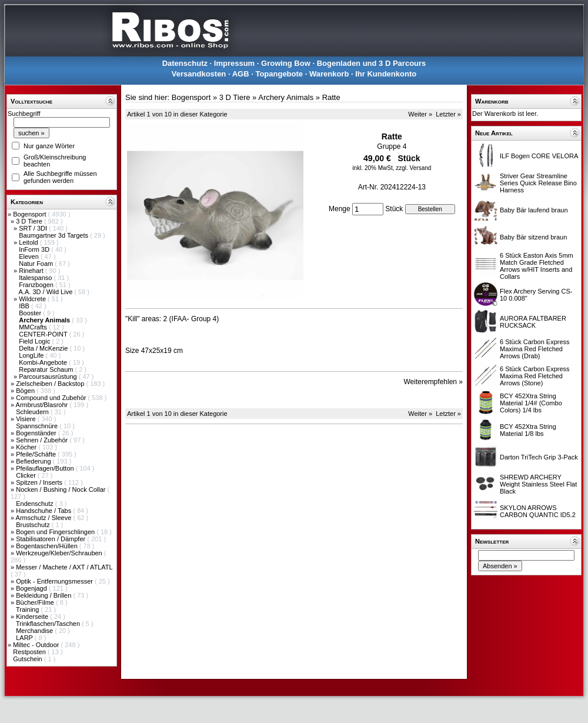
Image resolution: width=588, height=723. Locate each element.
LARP (25, 638)
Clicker (27, 475)
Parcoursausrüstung (49, 377)
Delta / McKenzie (44, 348)
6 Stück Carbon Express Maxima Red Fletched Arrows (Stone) (535, 376)
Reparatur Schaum (47, 369)
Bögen (26, 391)
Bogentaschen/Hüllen (48, 546)
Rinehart (32, 271)
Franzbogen (37, 285)
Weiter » (420, 114)
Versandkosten (199, 74)
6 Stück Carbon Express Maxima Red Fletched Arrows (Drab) (535, 349)
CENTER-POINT (44, 334)
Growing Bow (286, 63)
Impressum (234, 63)
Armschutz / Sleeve (45, 518)
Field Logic (35, 341)
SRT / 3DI (34, 228)
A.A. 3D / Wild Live (47, 292)
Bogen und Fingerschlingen (56, 532)
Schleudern (33, 412)
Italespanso (36, 278)
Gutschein (29, 659)
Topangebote (279, 74)
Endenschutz (36, 504)
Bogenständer (37, 433)
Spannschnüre (38, 426)
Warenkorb (329, 74)
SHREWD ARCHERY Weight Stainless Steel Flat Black (538, 484)
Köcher (27, 447)
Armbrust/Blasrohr (43, 405)
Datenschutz (185, 63)
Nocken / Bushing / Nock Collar (61, 489)
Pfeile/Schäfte (37, 454)
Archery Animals (286, 97)
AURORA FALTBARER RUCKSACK (533, 322)
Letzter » (448, 114)
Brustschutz (34, 525)
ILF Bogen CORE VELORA (539, 156)
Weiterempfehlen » (434, 382)
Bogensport (30, 214)
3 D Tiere (30, 221)
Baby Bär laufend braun (534, 210)
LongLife (32, 355)
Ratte (331, 97)
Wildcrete (33, 299)
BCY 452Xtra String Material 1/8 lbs (528, 430)
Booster (31, 313)
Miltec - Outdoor (37, 645)
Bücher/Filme (36, 602)
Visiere (26, 419)
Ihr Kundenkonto (386, 74)
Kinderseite (33, 617)
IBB (25, 306)
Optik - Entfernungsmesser (55, 581)
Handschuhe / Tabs (44, 511)
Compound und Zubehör (52, 398)
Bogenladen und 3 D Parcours (372, 63)
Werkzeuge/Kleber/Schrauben (60, 553)
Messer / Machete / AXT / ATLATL (64, 567)
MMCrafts (34, 327)
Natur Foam (37, 264)
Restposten (30, 652)
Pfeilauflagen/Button (46, 468)
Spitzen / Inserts (40, 482)
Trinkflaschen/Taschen (49, 624)
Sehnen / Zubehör (43, 440)
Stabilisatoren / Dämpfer (51, 539)
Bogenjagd (32, 588)
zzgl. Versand (413, 168)
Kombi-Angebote (44, 362)
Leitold (29, 242)
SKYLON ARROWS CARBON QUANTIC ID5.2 (538, 511)
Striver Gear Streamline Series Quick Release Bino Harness (538, 183)
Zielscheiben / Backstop (51, 384)
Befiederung (34, 461)
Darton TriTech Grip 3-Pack (539, 457)
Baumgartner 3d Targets (54, 235)
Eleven (30, 256)
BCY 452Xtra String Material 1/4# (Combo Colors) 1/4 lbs (531, 403)
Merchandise (35, 631)
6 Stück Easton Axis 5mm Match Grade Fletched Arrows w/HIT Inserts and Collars (537, 266)
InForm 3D (35, 249)
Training (28, 609)
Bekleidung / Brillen (44, 595)
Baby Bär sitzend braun (533, 237)
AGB (241, 74)
